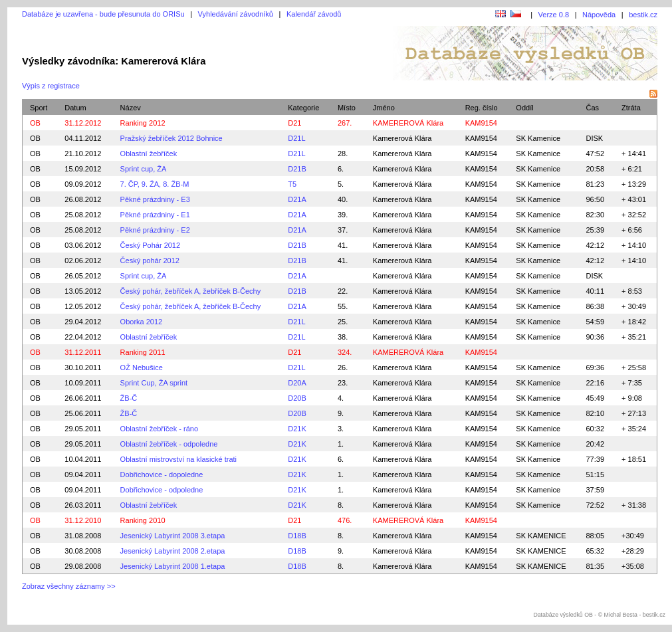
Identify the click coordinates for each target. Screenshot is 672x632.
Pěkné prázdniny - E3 (155, 199)
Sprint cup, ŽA (144, 169)
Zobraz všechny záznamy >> (69, 586)
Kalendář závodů (314, 14)
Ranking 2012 (143, 123)
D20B (297, 398)
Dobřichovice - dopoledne (162, 474)
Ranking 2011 (143, 352)
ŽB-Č (129, 398)
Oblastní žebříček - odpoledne (169, 444)
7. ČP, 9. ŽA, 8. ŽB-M (155, 184)
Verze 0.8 (554, 15)
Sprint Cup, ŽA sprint (154, 383)
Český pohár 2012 (150, 261)
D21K (297, 429)
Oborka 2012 (142, 322)
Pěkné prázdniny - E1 (155, 215)
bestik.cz (643, 15)
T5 (292, 184)
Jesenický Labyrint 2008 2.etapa (173, 551)
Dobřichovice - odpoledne (162, 490)
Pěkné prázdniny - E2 (155, 230)
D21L (296, 138)
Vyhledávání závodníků (236, 14)
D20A (297, 383)
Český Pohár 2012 (151, 245)
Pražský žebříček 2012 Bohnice (171, 138)
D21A (297, 199)
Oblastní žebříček (149, 154)
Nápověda (599, 15)
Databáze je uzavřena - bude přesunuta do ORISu (103, 14)
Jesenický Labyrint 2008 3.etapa (173, 536)
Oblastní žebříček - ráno (159, 429)
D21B (297, 169)
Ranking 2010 (143, 520)
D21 (294, 123)
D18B (297, 536)
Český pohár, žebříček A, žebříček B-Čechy (191, 291)
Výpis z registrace (51, 86)
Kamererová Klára (402, 138)
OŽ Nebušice (142, 368)
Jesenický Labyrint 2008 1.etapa (173, 566)
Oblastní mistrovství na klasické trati (178, 459)
